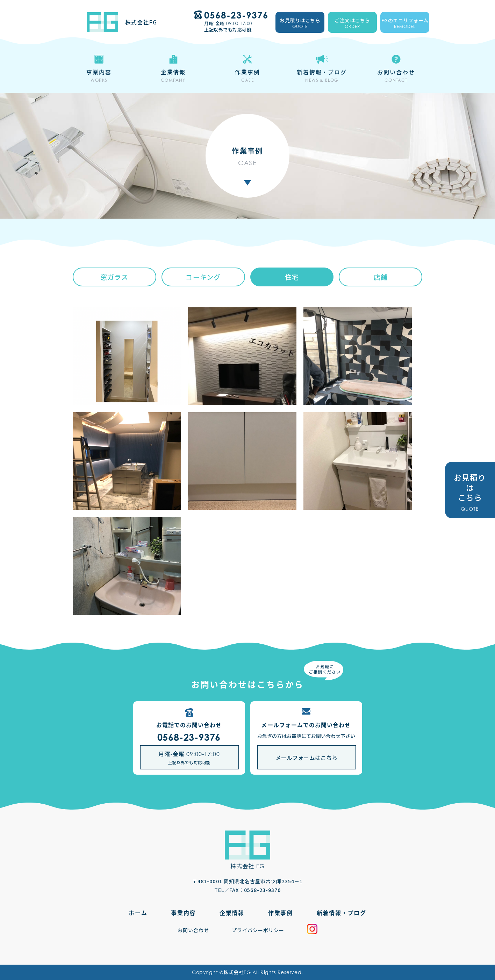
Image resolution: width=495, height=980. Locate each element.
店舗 (381, 277)
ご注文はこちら (352, 24)
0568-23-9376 (189, 737)
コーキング (203, 277)
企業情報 (232, 913)
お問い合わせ (193, 930)
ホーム (138, 913)
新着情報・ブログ (342, 913)
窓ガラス (114, 277)
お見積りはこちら (300, 24)
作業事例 (281, 913)
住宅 (292, 277)
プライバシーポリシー (258, 930)
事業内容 (183, 913)
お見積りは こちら (470, 492)
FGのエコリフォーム (405, 24)
